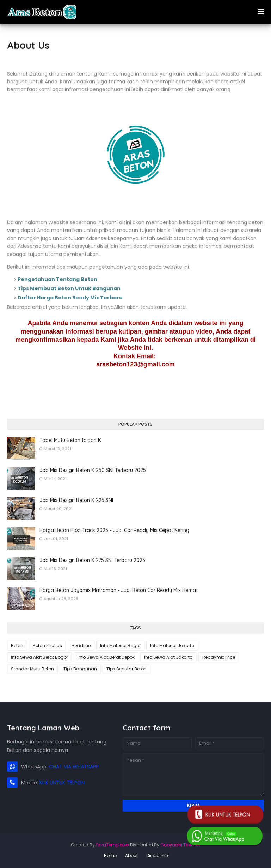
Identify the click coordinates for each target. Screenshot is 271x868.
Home (110, 855)
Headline (81, 645)
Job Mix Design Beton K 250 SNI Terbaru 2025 (93, 470)
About (131, 855)
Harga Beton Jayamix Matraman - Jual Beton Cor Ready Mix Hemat (119, 590)
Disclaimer (158, 855)
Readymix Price (219, 657)
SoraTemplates (112, 845)
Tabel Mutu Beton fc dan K (70, 440)
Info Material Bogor (120, 645)
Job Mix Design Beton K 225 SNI (76, 500)
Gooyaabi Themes (180, 845)
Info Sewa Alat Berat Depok (106, 657)
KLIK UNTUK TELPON (62, 783)
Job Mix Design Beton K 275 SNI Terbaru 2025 (92, 560)
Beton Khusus (47, 645)
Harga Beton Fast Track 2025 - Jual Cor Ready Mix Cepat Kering (114, 530)
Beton (17, 645)
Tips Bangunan (80, 669)
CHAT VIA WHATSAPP (74, 767)
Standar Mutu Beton (32, 669)
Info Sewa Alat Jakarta (168, 657)
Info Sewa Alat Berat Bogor (39, 657)
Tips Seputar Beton (127, 669)
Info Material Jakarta (172, 645)
